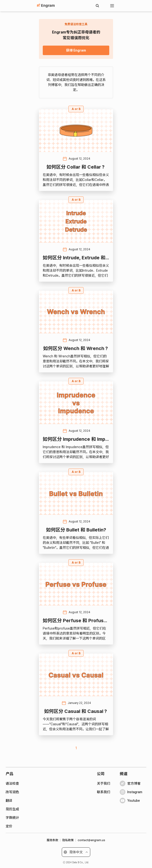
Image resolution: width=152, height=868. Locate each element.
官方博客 (130, 783)
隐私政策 (68, 840)
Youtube (130, 801)
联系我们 (104, 792)
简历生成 (12, 809)
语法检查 (12, 783)
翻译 (9, 801)
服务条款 (52, 840)
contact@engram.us (91, 840)
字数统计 (12, 818)
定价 (9, 826)
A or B (76, 109)
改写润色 (12, 792)
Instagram (131, 792)
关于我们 (104, 783)
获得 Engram (76, 50)
